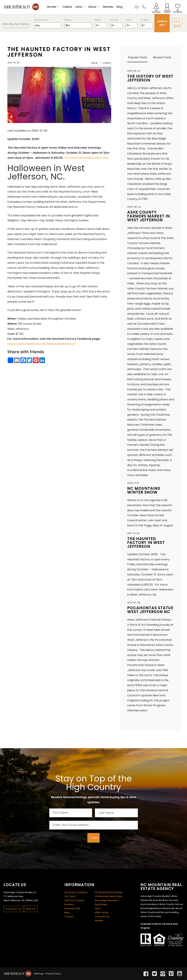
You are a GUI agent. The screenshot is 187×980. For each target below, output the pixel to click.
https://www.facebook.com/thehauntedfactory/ (41, 344)
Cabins (67, 7)
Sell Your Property (74, 900)
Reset (177, 26)
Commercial (102, 916)
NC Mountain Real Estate (109, 892)
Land (79, 7)
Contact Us (14, 909)
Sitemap (39, 974)
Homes (51, 7)
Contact (69, 916)
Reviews (69, 904)
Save (177, 21)
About (92, 7)
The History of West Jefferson (150, 78)
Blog (119, 7)
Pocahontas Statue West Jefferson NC (150, 610)
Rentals (108, 7)
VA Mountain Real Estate (108, 896)
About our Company (76, 892)
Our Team (70, 896)
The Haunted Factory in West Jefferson (59, 52)
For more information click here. (87, 158)
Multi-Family (102, 912)
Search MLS (162, 23)
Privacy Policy (53, 974)
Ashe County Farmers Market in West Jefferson (149, 216)
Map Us (31, 909)
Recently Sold (72, 908)
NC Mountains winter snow (144, 490)
